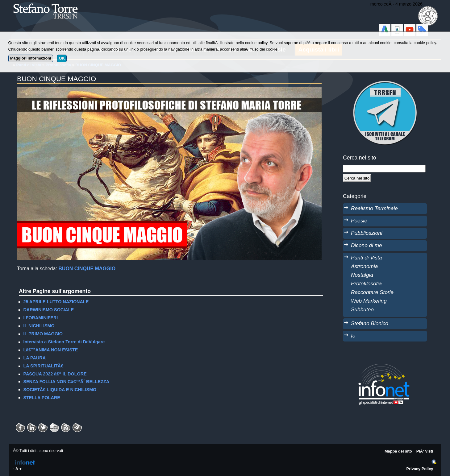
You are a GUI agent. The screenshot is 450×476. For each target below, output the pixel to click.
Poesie (359, 221)
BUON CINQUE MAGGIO (87, 269)
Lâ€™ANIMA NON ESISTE (50, 350)
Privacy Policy (420, 469)
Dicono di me (367, 245)
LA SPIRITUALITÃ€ (43, 366)
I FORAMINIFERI (40, 318)
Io (353, 336)
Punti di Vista (366, 258)
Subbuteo (362, 309)
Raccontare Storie (372, 292)
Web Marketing (369, 301)
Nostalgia (362, 275)
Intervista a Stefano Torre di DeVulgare (64, 342)
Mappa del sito (398, 451)
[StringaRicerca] (384, 169)
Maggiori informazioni (31, 58)
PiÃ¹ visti (425, 451)
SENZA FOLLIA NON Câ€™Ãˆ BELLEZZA (66, 382)
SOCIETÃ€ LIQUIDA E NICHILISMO (60, 390)
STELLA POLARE (42, 398)
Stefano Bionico (370, 323)
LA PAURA (34, 358)
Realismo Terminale (374, 208)
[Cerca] (357, 178)
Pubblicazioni (367, 233)
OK (62, 58)
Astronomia (364, 266)
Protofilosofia (366, 284)
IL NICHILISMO (39, 326)
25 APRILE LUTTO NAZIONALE (56, 302)
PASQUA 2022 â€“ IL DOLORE (55, 374)
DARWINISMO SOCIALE (48, 310)
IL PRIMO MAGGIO (43, 334)
